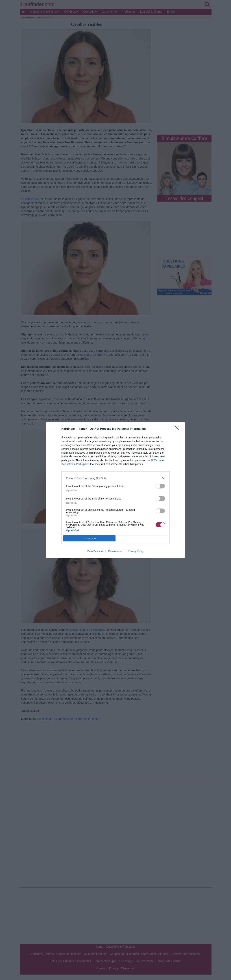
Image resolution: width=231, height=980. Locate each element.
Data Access (115, 551)
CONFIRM (89, 538)
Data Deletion (95, 551)
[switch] (160, 486)
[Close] (178, 429)
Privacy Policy (136, 551)
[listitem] (115, 478)
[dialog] (115, 490)
